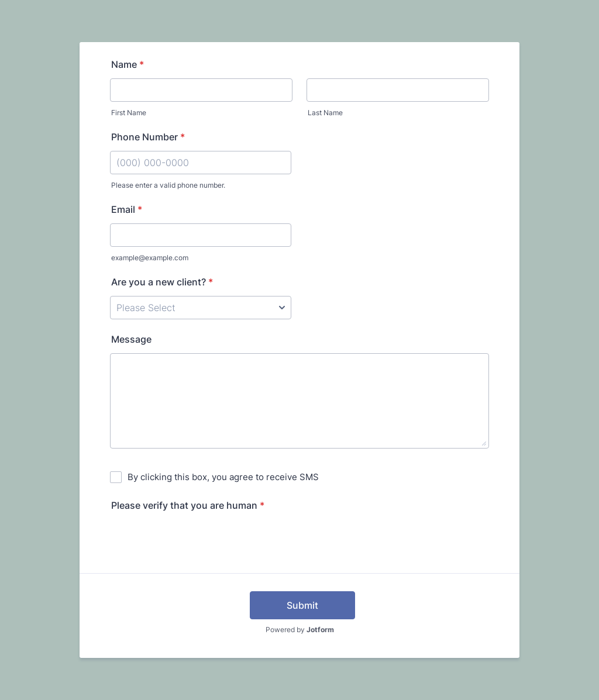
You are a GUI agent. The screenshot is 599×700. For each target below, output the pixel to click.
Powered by (300, 630)
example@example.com (150, 258)
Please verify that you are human (188, 505)
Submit (302, 605)
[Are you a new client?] (201, 308)
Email (127, 209)
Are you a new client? (162, 282)
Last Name (325, 113)
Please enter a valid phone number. (168, 185)
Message (131, 339)
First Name (129, 113)
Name (128, 64)
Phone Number (148, 137)
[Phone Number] (201, 163)
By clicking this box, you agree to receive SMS (223, 477)
